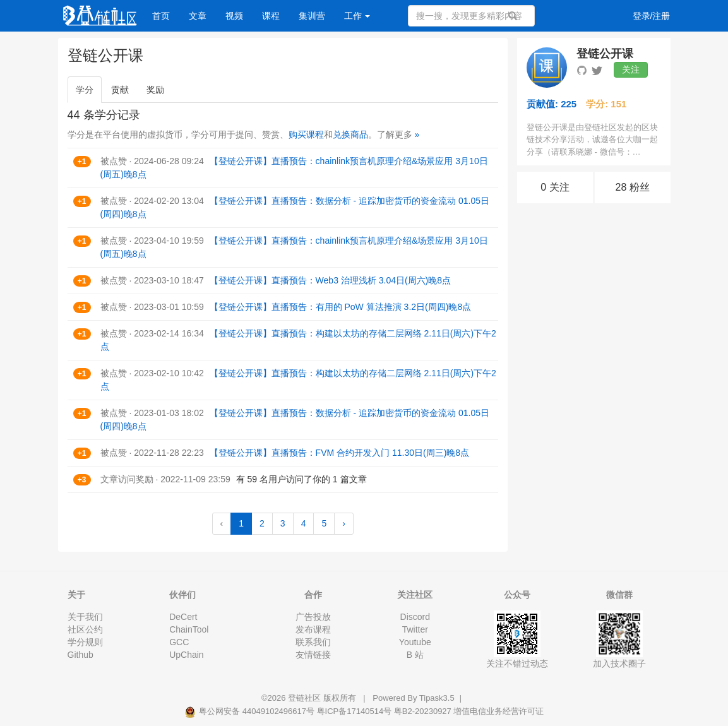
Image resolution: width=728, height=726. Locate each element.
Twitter (415, 629)
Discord (415, 617)
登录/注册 (652, 16)
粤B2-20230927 (423, 711)
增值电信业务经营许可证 (498, 711)
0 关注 (555, 187)
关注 (631, 69)
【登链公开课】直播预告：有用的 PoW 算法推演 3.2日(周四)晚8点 (341, 307)
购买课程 (306, 134)
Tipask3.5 (437, 698)
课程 (271, 16)
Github (81, 655)
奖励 (155, 90)
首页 (161, 16)
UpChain (186, 655)
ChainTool (189, 629)
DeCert (183, 617)
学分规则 (85, 642)
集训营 (312, 16)
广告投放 (313, 617)
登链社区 (306, 698)
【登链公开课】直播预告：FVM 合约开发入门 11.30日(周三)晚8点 (339, 453)
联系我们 (313, 642)
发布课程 (313, 629)
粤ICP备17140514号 (355, 711)
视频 (234, 16)
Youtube (415, 642)
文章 (198, 16)
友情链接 (313, 655)
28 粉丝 (633, 187)
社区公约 (85, 629)
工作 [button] (357, 16)
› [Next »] (344, 523)
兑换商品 (350, 134)
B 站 (415, 655)
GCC (179, 642)
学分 (85, 90)
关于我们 (85, 617)
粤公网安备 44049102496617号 (251, 711)
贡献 (120, 90)
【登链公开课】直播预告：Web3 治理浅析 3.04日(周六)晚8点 (330, 280)
